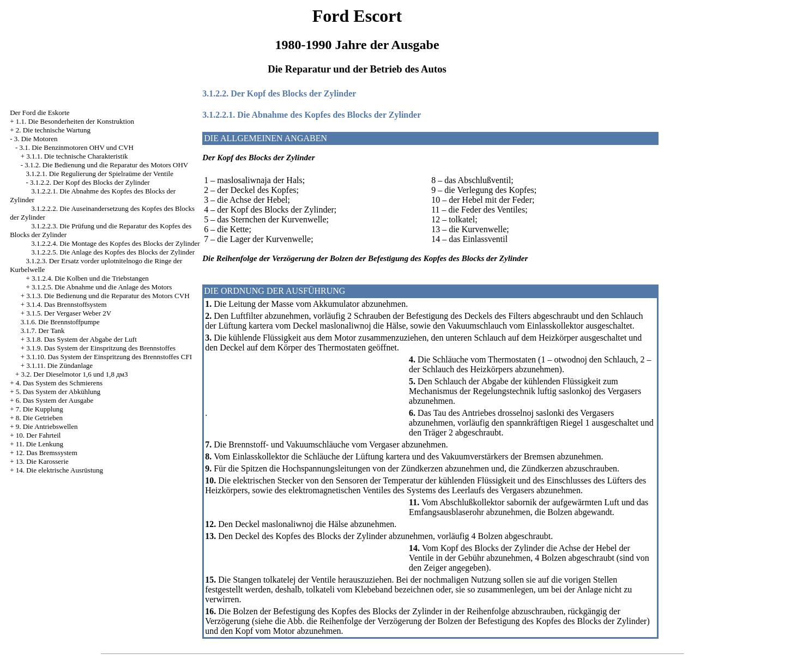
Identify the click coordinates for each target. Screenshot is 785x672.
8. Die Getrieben (39, 418)
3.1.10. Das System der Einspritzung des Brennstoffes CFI (109, 357)
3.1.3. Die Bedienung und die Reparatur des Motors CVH (108, 296)
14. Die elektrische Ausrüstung (59, 470)
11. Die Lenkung (40, 444)
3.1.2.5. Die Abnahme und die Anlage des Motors (102, 287)
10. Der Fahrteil (38, 435)
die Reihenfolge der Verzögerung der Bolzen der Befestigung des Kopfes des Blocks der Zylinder (476, 621)
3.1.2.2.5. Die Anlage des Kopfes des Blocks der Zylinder (113, 252)
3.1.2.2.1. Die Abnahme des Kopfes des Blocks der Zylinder (312, 115)
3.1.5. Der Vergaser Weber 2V (69, 313)
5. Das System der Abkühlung (58, 392)
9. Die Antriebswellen (47, 426)
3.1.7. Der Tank (43, 331)
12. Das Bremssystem (47, 453)
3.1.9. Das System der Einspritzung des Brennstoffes (101, 348)
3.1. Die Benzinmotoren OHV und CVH (76, 147)
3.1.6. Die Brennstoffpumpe (60, 322)
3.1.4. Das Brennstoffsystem (66, 304)
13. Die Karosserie (42, 461)
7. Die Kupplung (40, 409)
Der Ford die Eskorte (40, 113)
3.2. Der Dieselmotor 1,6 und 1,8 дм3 (74, 374)
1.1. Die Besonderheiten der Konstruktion (75, 121)
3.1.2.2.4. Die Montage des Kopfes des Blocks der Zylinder (115, 243)
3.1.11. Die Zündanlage (59, 365)
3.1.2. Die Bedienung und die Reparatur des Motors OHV (106, 165)
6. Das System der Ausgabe (55, 400)
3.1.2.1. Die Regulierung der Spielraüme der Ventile (99, 174)
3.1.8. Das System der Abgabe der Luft (81, 339)
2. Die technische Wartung (53, 130)
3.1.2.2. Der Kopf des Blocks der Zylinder (90, 182)
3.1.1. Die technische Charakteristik (77, 156)
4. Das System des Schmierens (59, 383)
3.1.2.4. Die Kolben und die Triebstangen (90, 278)
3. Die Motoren (36, 139)
